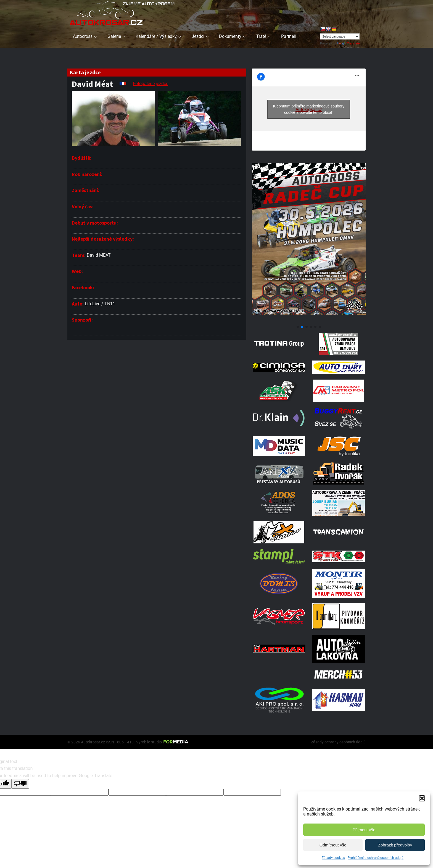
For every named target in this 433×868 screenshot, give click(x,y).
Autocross (83, 36)
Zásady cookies (333, 858)
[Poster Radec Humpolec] (309, 320)
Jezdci (198, 36)
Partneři (289, 36)
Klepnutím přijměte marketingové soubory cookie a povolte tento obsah (309, 109)
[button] (422, 798)
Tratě (261, 36)
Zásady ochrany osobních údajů (338, 742)
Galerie (114, 36)
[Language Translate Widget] (340, 36)
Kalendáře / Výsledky (156, 36)
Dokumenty (230, 36)
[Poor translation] (20, 784)
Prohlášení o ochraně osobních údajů (376, 858)
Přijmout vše (364, 830)
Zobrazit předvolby (395, 845)
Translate (348, 43)
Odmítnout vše (333, 845)
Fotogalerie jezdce (151, 84)
